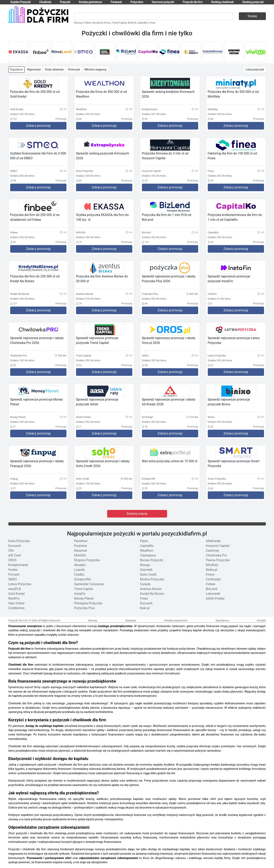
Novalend (98, 23)
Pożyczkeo (137, 2)
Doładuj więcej (137, 514)
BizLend (212, 589)
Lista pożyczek (255, 69)
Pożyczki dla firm (193, 2)
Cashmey (213, 551)
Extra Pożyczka (19, 541)
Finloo (210, 575)
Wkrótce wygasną (95, 69)
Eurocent (15, 546)
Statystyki (131, 620)
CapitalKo (147, 546)
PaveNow (81, 541)
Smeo (107, 23)
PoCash (14, 575)
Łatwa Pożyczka (20, 584)
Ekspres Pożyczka (87, 560)
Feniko (13, 570)
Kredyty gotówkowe (90, 2)
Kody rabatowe (54, 69)
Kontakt (261, 620)
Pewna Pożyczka (218, 560)
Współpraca (222, 620)
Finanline (81, 546)
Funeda (145, 584)
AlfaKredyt (213, 541)
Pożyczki (65, 2)
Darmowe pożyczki (163, 2)
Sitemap (92, 620)
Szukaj (252, 16)
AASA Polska (215, 598)
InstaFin (80, 594)
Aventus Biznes (151, 589)
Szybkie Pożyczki (20, 2)
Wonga (145, 565)
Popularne (16, 69)
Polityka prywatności (176, 620)
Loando (80, 570)
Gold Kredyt (17, 594)
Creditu (79, 575)
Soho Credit (148, 575)
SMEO (13, 579)
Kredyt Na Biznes (152, 594)
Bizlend (132, 23)
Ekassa (78, 23)
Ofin (11, 551)
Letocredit (213, 594)
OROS (12, 560)
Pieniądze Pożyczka (88, 603)
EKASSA (80, 555)
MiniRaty (212, 565)
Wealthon (147, 551)
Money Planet (84, 598)
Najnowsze (34, 69)
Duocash (146, 603)
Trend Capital (119, 23)
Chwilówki (45, 2)
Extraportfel (83, 579)
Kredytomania (18, 565)
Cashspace (148, 555)
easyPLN (15, 589)
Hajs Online (16, 603)
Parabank (116, 2)
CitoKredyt (213, 579)
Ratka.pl (212, 570)
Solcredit (146, 570)
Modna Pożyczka (152, 579)
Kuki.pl (145, 608)
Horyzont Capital (218, 546)
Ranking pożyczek (253, 2)
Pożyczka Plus (85, 608)
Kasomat (81, 551)
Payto (144, 541)
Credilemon (16, 608)
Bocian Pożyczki (152, 560)
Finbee (87, 23)
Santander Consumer (89, 584)
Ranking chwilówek (223, 2)
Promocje (74, 69)
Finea (152, 23)
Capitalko (143, 23)
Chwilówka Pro (216, 555)
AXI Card (15, 555)
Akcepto (80, 565)
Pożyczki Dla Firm (18, 620)
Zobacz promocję (38, 126)
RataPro (14, 598)
